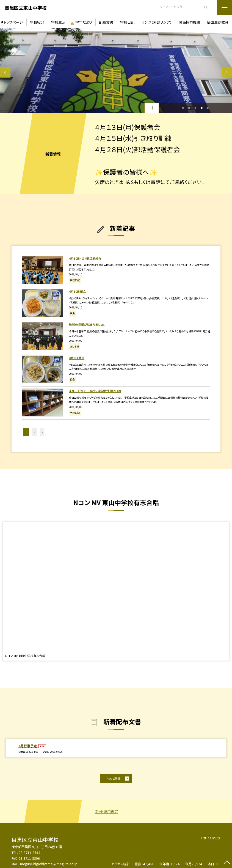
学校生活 (58, 22)
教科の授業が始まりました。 (87, 325)
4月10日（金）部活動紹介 (85, 258)
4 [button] (202, 108)
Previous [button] (5, 72)
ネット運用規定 (106, 811)
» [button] (43, 432)
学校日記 (127, 22)
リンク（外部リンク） (157, 22)
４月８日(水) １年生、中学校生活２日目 (95, 391)
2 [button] (189, 108)
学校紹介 (37, 22)
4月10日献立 (78, 291)
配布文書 (106, 22)
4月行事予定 (28, 746)
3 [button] (196, 108)
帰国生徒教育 (218, 22)
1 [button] (183, 108)
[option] (116, 71)
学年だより (84, 22)
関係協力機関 (189, 22)
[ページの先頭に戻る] (227, 863)
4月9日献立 (77, 358)
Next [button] (227, 72)
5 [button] (208, 108)
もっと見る (114, 778)
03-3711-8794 (29, 852)
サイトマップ (212, 838)
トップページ (13, 22)
